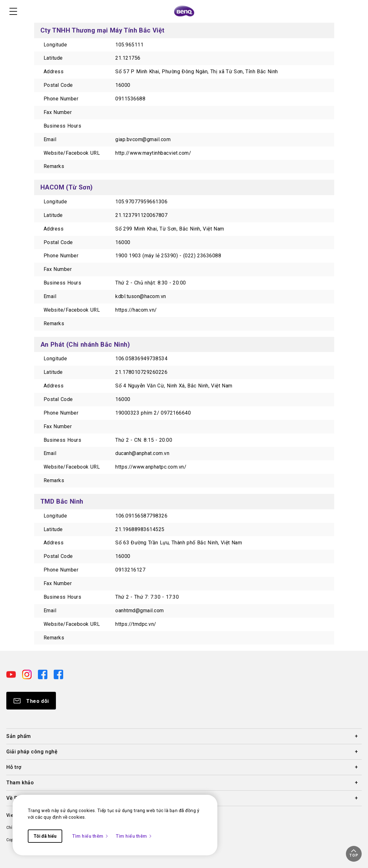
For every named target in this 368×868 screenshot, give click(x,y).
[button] (354, 854)
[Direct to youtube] (12, 674)
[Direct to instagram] (27, 674)
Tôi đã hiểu (45, 836)
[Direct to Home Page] (184, 11)
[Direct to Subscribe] (31, 701)
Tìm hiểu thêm (90, 836)
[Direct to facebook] (43, 674)
